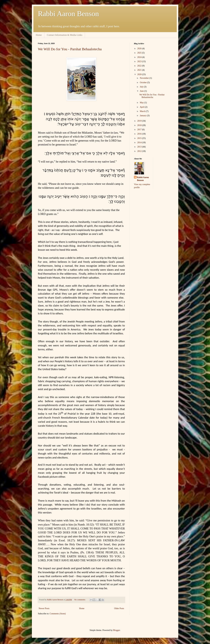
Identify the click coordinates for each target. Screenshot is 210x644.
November (145, 78)
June (142, 91)
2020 (140, 74)
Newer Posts (44, 608)
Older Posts (119, 608)
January (143, 116)
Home (39, 35)
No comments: (80, 600)
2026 (140, 49)
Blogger (117, 630)
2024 (140, 57)
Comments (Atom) (58, 614)
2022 (140, 66)
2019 (140, 121)
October (144, 82)
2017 (140, 130)
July (142, 87)
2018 (140, 125)
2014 (140, 142)
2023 (140, 61)
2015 (140, 138)
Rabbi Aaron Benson (68, 14)
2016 (140, 134)
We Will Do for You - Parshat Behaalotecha (70, 49)
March (143, 111)
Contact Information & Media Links (65, 35)
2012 (140, 151)
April (142, 107)
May (142, 103)
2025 (140, 53)
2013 (140, 147)
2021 (140, 70)
